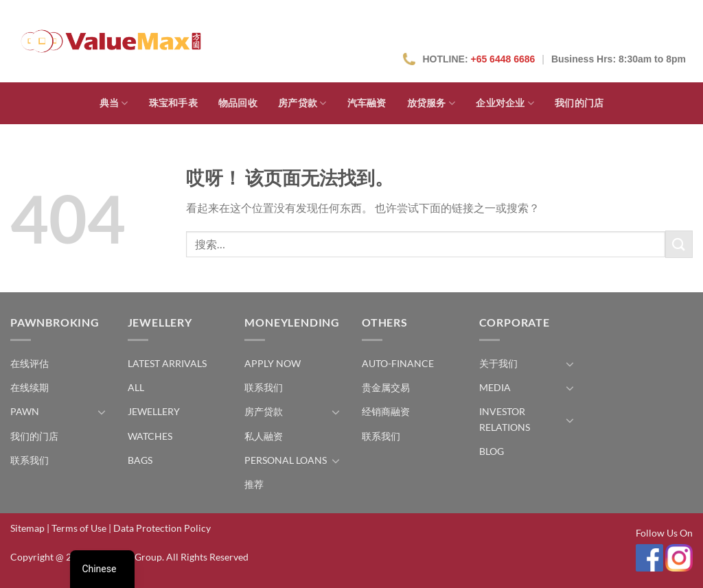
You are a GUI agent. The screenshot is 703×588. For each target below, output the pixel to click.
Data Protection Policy (162, 528)
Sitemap (27, 528)
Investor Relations (505, 419)
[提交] (679, 244)
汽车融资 (367, 103)
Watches (150, 436)
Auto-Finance (398, 363)
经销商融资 (386, 411)
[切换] (102, 412)
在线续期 (30, 387)
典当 (114, 103)
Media (495, 387)
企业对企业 (505, 103)
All (136, 387)
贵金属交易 (386, 387)
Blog (492, 451)
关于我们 (498, 363)
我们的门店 (579, 103)
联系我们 (30, 460)
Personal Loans (286, 460)
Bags (140, 460)
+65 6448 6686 (503, 59)
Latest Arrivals (167, 363)
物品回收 (238, 103)
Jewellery (154, 411)
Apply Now (273, 363)
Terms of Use (79, 528)
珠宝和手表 (173, 103)
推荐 (254, 484)
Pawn (25, 411)
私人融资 (264, 436)
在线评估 (30, 363)
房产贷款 (302, 103)
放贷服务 (431, 103)
